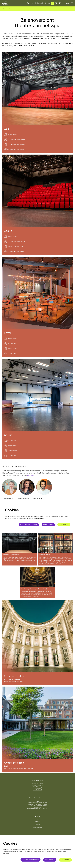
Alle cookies (64, 525)
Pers (38, 823)
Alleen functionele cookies (29, 525)
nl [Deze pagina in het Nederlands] (52, 3)
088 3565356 (38, 788)
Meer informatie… (39, 518)
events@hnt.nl (32, 475)
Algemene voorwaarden (38, 826)
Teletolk (45, 806)
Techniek (38, 825)
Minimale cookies (48, 525)
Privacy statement (37, 828)
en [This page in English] (56, 3)
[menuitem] (30, 3)
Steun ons (38, 822)
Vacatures (38, 820)
